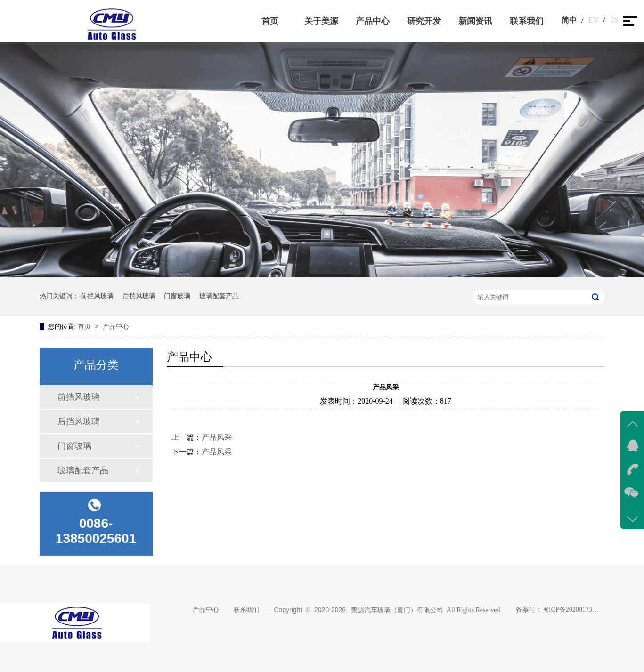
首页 (270, 21)
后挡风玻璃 (139, 296)
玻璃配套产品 (219, 296)
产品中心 (373, 21)
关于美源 (321, 21)
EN (593, 20)
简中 (569, 20)
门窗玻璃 (177, 296)
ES (614, 20)
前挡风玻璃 (97, 296)
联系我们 (527, 21)
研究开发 (424, 21)
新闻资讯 (475, 21)
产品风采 (217, 437)
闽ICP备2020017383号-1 (571, 610)
